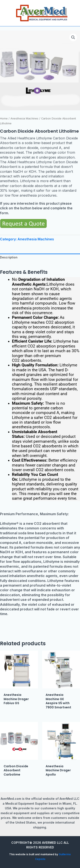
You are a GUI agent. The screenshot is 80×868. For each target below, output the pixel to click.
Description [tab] (9, 257)
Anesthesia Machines (24, 118)
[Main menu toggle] (6, 13)
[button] (73, 37)
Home (4, 118)
